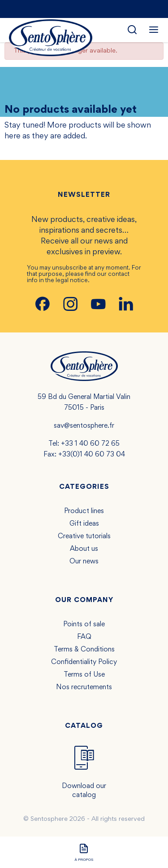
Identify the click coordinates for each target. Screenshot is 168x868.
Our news (84, 562)
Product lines (84, 511)
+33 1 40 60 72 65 (90, 444)
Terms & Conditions (84, 650)
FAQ (84, 637)
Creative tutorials (84, 536)
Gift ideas (84, 524)
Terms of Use (84, 675)
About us (84, 549)
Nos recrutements (84, 687)
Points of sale (84, 624)
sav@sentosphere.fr (84, 426)
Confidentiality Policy (84, 662)
